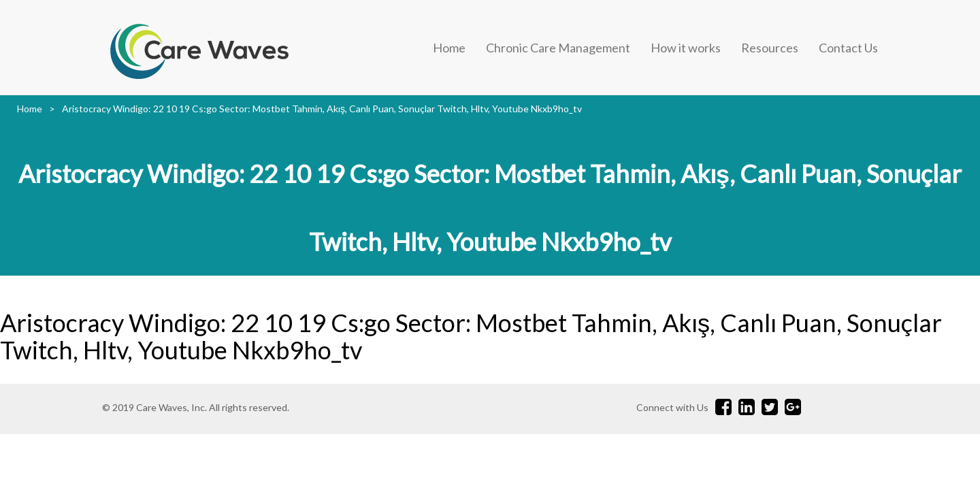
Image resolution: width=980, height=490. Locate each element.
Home (449, 48)
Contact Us (848, 48)
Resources (770, 48)
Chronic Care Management (558, 48)
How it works (686, 48)
